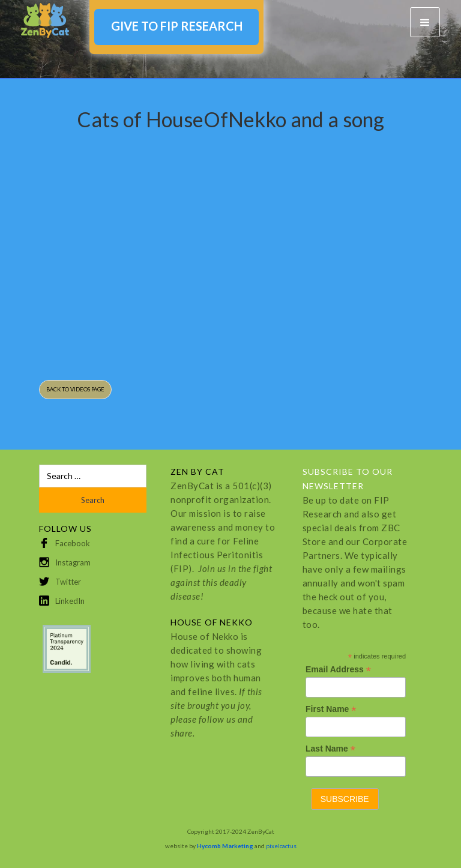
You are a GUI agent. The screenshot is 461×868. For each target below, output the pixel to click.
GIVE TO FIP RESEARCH (177, 26)
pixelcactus (281, 846)
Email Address (338, 670)
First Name (331, 709)
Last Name (330, 749)
